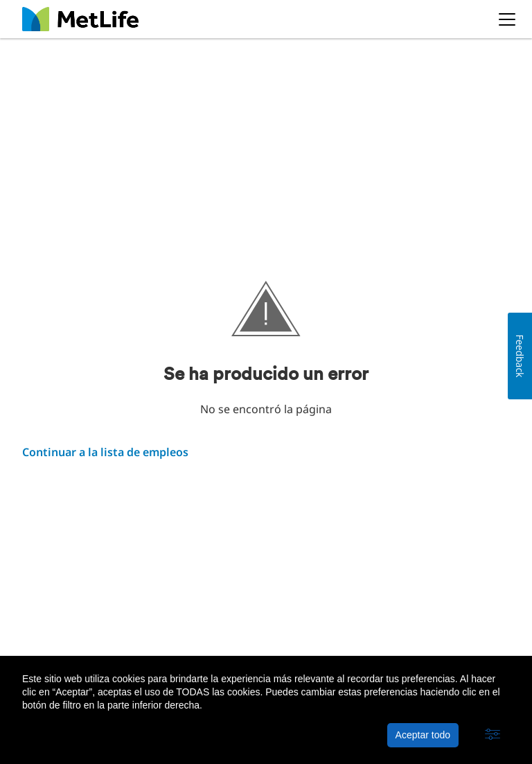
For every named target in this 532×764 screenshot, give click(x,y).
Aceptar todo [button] (423, 735)
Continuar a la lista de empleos (105, 452)
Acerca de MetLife (65, 645)
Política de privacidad (173, 645)
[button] (493, 735)
